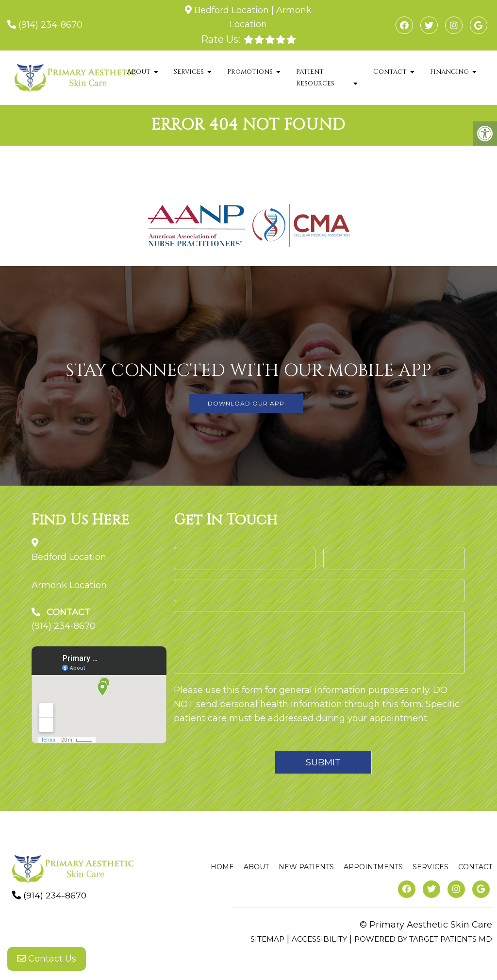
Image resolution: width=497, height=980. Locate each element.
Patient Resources (315, 77)
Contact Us (47, 961)
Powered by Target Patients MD (423, 939)
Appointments (373, 867)
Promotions (250, 72)
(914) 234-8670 (50, 25)
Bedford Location (232, 10)
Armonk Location (69, 585)
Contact (390, 72)
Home (222, 867)
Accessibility (319, 939)
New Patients (306, 867)
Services (189, 72)
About (139, 72)
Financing (449, 72)
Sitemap (267, 939)
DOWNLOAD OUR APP (246, 403)
